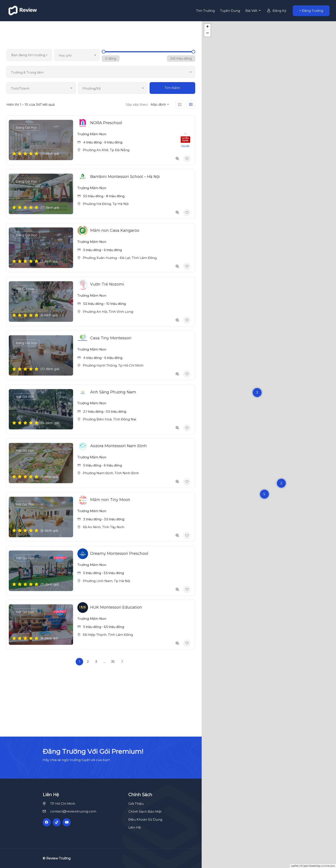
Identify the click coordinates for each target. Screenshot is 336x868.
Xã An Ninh (92, 527)
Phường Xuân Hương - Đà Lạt (106, 258)
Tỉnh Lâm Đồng (144, 258)
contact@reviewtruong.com (73, 811)
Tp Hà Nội (121, 204)
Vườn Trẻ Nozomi (107, 284)
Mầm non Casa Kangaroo (115, 230)
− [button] (208, 33)
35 (113, 662)
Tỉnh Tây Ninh (113, 527)
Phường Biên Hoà (97, 419)
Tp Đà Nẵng (120, 150)
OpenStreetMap (312, 866)
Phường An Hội (95, 312)
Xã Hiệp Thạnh (95, 635)
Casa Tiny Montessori (111, 338)
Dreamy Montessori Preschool (119, 554)
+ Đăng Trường (311, 11)
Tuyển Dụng (230, 11)
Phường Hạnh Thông (100, 365)
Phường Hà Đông (97, 204)
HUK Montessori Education (116, 607)
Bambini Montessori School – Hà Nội (125, 177)
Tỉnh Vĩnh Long (121, 312)
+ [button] (208, 27)
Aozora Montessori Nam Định (118, 446)
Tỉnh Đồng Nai (125, 419)
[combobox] (77, 55)
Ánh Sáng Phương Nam (113, 392)
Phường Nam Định (98, 473)
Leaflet (295, 866)
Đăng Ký (277, 11)
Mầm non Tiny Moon (110, 500)
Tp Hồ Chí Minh (131, 365)
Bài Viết (252, 11)
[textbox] (77, 56)
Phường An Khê (96, 150)
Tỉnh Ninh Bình (127, 473)
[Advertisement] (168, 707)
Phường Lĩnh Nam (98, 581)
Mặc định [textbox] (158, 105)
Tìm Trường (205, 11)
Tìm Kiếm (172, 88)
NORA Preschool (106, 123)
